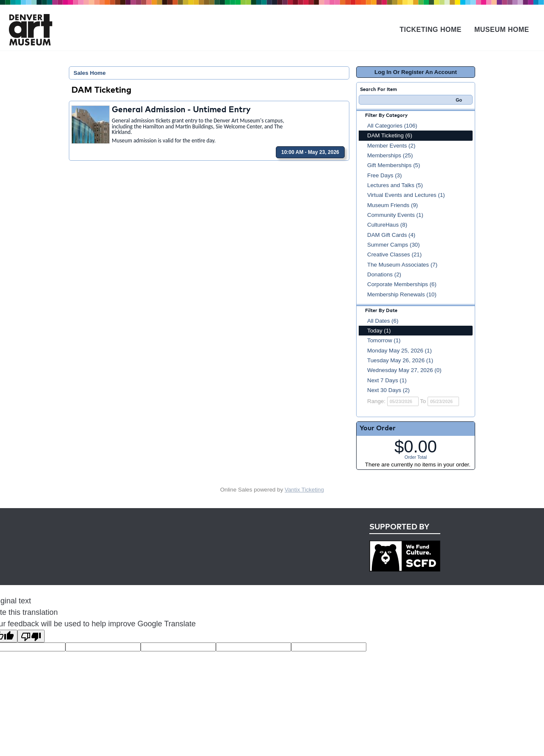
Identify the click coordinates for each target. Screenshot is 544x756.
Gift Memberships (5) (394, 165)
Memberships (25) (390, 155)
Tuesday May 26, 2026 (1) (400, 360)
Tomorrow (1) (384, 340)
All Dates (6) (383, 321)
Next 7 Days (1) (387, 380)
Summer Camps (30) (394, 245)
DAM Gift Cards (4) (391, 235)
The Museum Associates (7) (402, 265)
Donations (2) (384, 274)
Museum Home (502, 30)
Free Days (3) (384, 175)
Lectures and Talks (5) (395, 185)
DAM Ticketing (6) (390, 135)
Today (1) (379, 331)
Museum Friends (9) (392, 205)
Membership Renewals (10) (402, 294)
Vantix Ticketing (304, 490)
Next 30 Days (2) (388, 390)
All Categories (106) (392, 126)
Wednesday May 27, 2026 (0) (404, 370)
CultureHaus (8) (387, 225)
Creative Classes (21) (394, 254)
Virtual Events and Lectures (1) (406, 195)
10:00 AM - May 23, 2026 (310, 152)
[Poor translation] (31, 636)
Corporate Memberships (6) (402, 284)
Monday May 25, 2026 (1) (399, 351)
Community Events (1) (395, 215)
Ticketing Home (431, 30)
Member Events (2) (391, 146)
